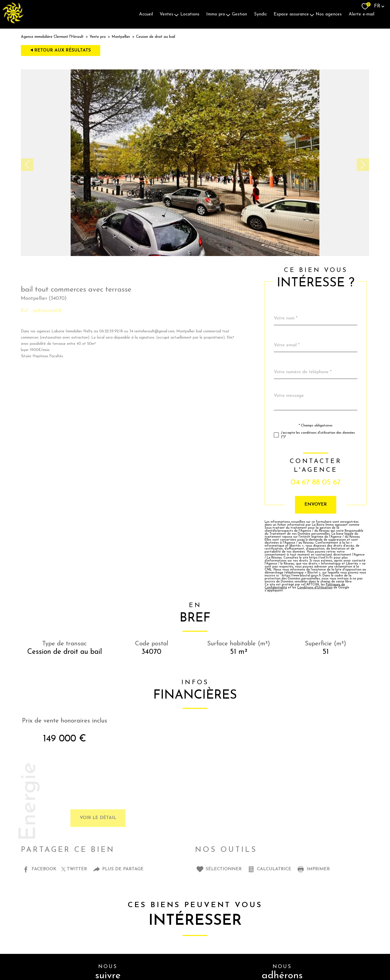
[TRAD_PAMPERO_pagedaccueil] (13, 23)
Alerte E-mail (362, 14)
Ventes (167, 14)
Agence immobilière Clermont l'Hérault (52, 37)
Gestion (239, 14)
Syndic (260, 14)
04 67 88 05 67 (326, 483)
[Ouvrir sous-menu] (176, 14)
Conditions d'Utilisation (325, 588)
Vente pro (98, 37)
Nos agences (329, 14)
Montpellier (121, 37)
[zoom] (195, 255)
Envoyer (326, 505)
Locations (190, 14)
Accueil (146, 14)
